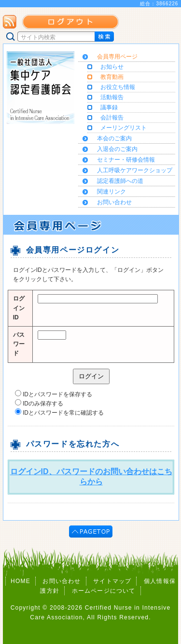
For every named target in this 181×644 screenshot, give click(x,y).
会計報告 (112, 118)
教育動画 (112, 77)
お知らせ (112, 67)
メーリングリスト (124, 128)
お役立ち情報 (118, 87)
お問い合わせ (62, 581)
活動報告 (112, 97)
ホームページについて (104, 591)
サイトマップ (112, 581)
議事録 (109, 107)
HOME (21, 581)
